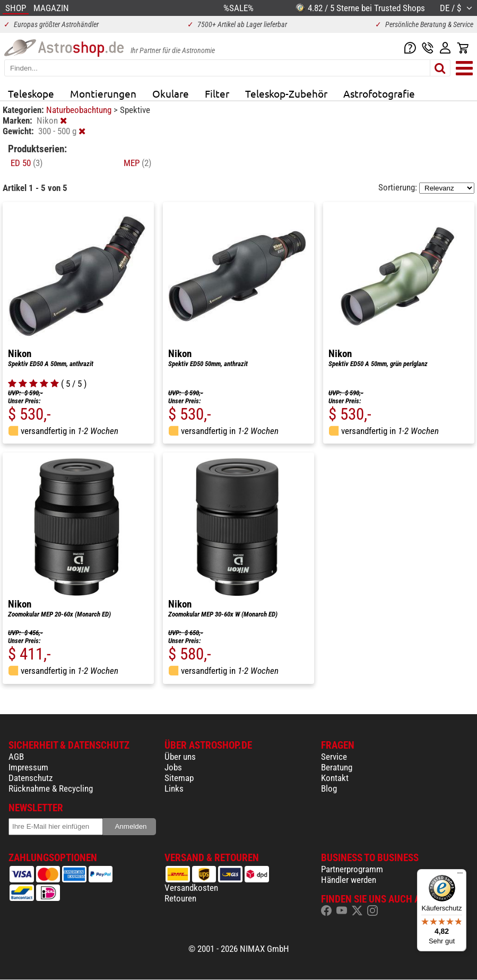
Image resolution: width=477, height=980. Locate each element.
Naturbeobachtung (80, 110)
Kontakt (335, 778)
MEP (137, 163)
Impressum (28, 767)
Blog (329, 788)
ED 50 (27, 163)
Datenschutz (31, 778)
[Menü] (460, 875)
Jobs (173, 767)
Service (334, 757)
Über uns (180, 757)
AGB (16, 757)
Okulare (171, 93)
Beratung (337, 767)
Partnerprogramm (352, 869)
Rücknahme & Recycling (51, 788)
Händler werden (349, 880)
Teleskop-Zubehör (286, 93)
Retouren (180, 898)
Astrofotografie (379, 93)
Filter (217, 93)
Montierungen (103, 93)
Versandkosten (191, 888)
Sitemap (179, 778)
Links (174, 788)
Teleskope (31, 93)
